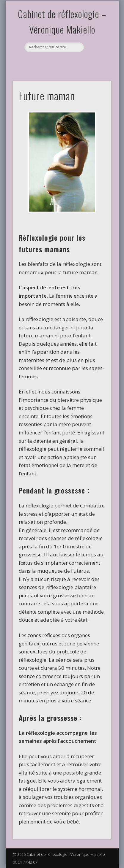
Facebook (37, 62)
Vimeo (61, 62)
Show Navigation (97, 53)
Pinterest (49, 62)
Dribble (73, 62)
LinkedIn (86, 62)
